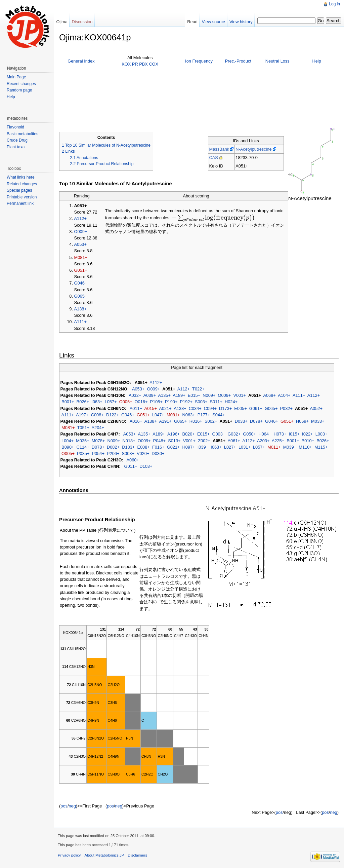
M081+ (81, 257)
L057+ (111, 402)
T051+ (83, 428)
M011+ (274, 447)
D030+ (158, 454)
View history (241, 22)
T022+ (198, 389)
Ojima (62, 22)
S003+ (201, 402)
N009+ (209, 395)
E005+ (240, 408)
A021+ (165, 408)
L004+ (68, 441)
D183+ (128, 447)
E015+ (194, 395)
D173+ (225, 408)
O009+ (81, 232)
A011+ (136, 408)
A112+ (80, 218)
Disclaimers (137, 855)
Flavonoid (15, 127)
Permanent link (20, 203)
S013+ (174, 441)
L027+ (230, 447)
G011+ (131, 466)
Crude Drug (17, 140)
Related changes (22, 184)
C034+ (195, 408)
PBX (143, 64)
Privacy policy (69, 855)
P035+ (83, 454)
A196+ (174, 434)
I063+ (97, 402)
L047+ (158, 415)
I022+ (307, 434)
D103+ (146, 466)
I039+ (203, 447)
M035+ (82, 441)
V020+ (143, 454)
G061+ (256, 408)
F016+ (158, 447)
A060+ (133, 460)
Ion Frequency (199, 61)
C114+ (83, 447)
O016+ (141, 402)
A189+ (179, 395)
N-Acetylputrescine (253, 149)
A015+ (151, 408)
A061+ (234, 441)
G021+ (174, 447)
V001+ (239, 395)
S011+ (216, 402)
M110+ (305, 447)
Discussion (82, 22)
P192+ (186, 402)
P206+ (113, 454)
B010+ (308, 441)
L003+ (321, 434)
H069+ (302, 421)
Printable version (22, 197)
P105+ (156, 402)
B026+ (83, 402)
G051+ (81, 270)
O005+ (126, 402)
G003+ (219, 434)
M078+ (98, 441)
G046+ (81, 283)
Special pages (19, 190)
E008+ (143, 447)
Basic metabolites (23, 134)
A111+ (80, 322)
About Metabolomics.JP (104, 855)
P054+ (98, 454)
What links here (21, 177)
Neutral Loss (277, 61)
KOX (126, 64)
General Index (81, 61)
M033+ (318, 421)
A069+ (269, 395)
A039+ (150, 395)
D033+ (241, 421)
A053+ (80, 244)
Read (192, 22)
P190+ (171, 402)
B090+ (68, 447)
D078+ (256, 421)
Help (316, 61)
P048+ (159, 441)
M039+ (290, 447)
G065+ (81, 296)
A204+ (98, 428)
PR (135, 64)
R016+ (196, 421)
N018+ (129, 441)
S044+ (219, 415)
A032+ (135, 395)
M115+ (321, 447)
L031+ (245, 447)
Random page (19, 90)
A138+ (80, 309)
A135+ (164, 395)
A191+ (165, 421)
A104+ (284, 395)
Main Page (16, 77)
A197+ (82, 415)
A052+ (316, 408)
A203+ (263, 441)
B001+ (68, 402)
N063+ (189, 415)
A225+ (278, 441)
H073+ (280, 434)
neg (72, 806)
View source (213, 22)
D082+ (113, 447)
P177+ (204, 415)
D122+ (113, 415)
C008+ (97, 415)
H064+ (265, 434)
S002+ (211, 421)
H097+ (189, 447)
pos (64, 806)
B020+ (188, 434)
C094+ (210, 408)
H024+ (231, 402)
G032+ (234, 434)
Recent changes (21, 84)
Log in (334, 4)
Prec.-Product (238, 61)
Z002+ (204, 441)
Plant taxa (16, 147)
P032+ (286, 408)
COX (154, 64)
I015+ (294, 434)
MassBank (219, 149)
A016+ (136, 421)
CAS (213, 158)
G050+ (249, 434)
